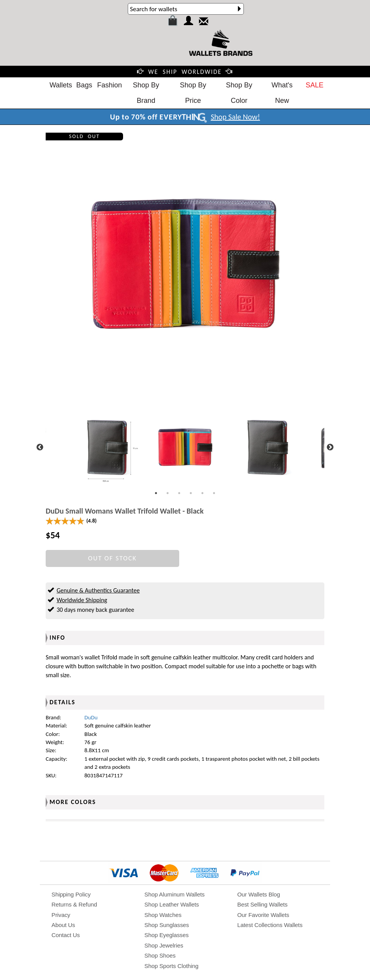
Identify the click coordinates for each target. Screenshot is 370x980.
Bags (84, 85)
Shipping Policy (71, 894)
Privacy (61, 915)
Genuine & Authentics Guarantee (98, 590)
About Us (63, 925)
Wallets (61, 85)
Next (330, 447)
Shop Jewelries (164, 945)
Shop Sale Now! (235, 117)
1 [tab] (156, 493)
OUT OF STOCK (113, 558)
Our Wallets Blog (259, 894)
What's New (282, 93)
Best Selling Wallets (262, 904)
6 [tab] (214, 493)
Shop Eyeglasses (166, 935)
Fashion (110, 85)
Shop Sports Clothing (171, 966)
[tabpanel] (185, 447)
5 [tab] (202, 493)
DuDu (91, 717)
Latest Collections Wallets (270, 925)
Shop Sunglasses (167, 925)
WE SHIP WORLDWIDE (185, 72)
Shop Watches (163, 915)
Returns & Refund (74, 904)
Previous (40, 447)
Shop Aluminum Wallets (175, 894)
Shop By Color (239, 93)
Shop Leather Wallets (172, 904)
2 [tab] (168, 493)
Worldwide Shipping (82, 600)
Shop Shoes (160, 955)
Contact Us (66, 935)
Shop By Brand (146, 93)
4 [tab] (191, 493)
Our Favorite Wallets (263, 915)
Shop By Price (193, 93)
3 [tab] (179, 493)
